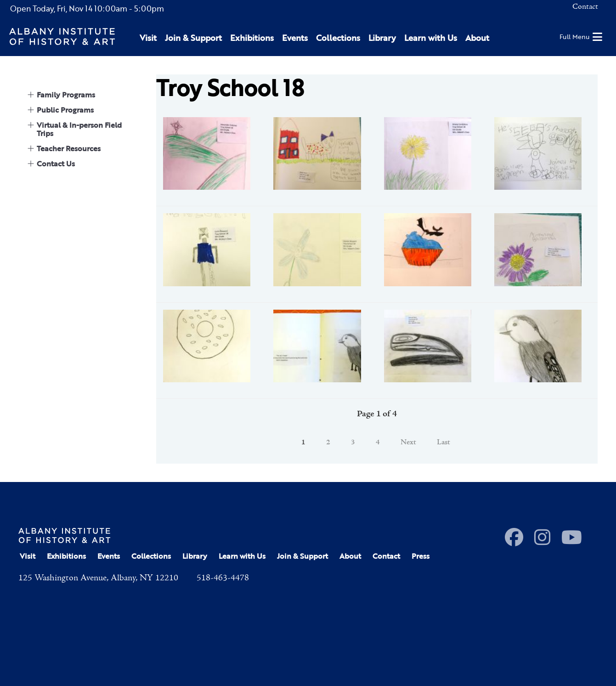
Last (444, 442)
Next (408, 442)
